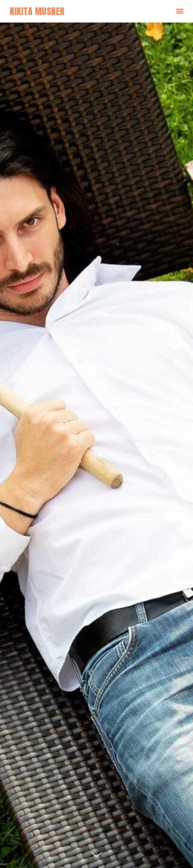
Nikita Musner (37, 11)
